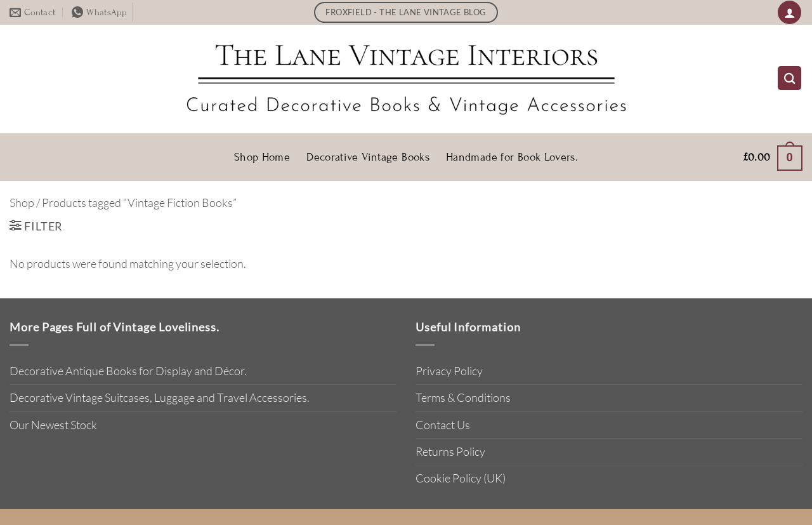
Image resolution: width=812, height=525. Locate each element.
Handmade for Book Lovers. (512, 157)
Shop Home (262, 157)
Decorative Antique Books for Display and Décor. (128, 371)
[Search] (789, 78)
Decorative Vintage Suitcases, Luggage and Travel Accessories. (160, 397)
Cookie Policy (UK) (461, 478)
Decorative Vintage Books (368, 157)
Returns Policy (450, 451)
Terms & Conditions (463, 397)
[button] (789, 12)
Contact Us (443, 425)
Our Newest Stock (53, 425)
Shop (22, 203)
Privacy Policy (449, 371)
